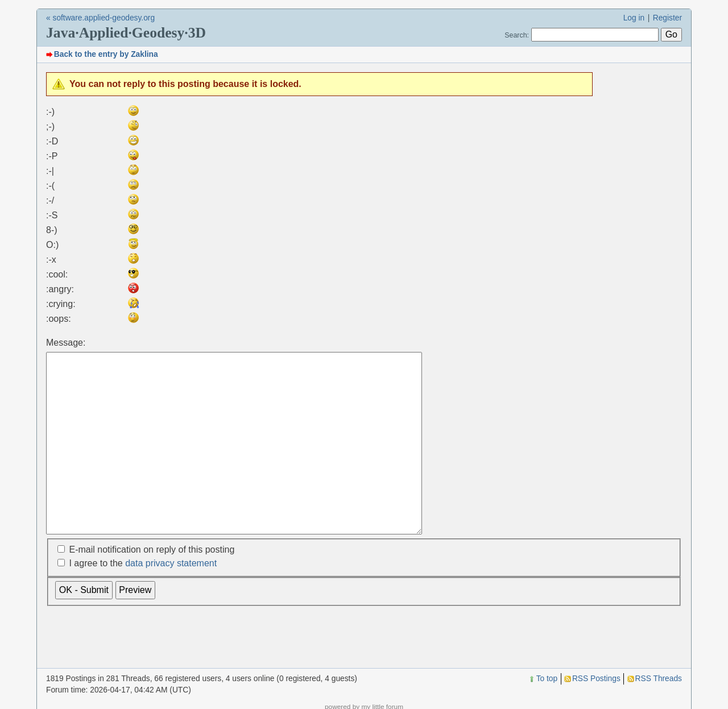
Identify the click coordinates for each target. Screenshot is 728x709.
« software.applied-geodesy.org (100, 18)
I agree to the (143, 599)
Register (667, 18)
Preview (135, 626)
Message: (66, 343)
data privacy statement (171, 599)
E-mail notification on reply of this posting (152, 585)
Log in (634, 18)
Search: (517, 35)
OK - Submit (84, 626)
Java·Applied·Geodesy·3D (126, 33)
